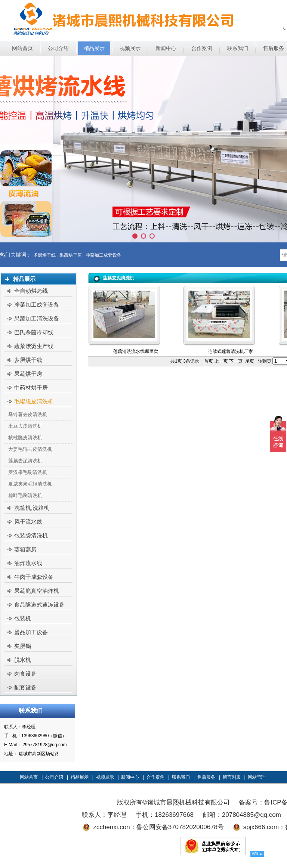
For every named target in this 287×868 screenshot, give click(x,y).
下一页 (236, 361)
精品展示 (80, 777)
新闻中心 (130, 777)
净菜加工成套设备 (104, 255)
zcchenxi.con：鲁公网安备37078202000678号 (158, 827)
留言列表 (232, 777)
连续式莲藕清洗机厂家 (231, 351)
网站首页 (29, 777)
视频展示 (105, 777)
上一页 (221, 361)
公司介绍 (54, 777)
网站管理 (257, 777)
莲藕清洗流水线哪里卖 (136, 351)
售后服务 (206, 777)
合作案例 (155, 777)
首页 (209, 361)
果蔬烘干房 (71, 255)
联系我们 (181, 777)
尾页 (250, 361)
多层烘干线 (44, 255)
